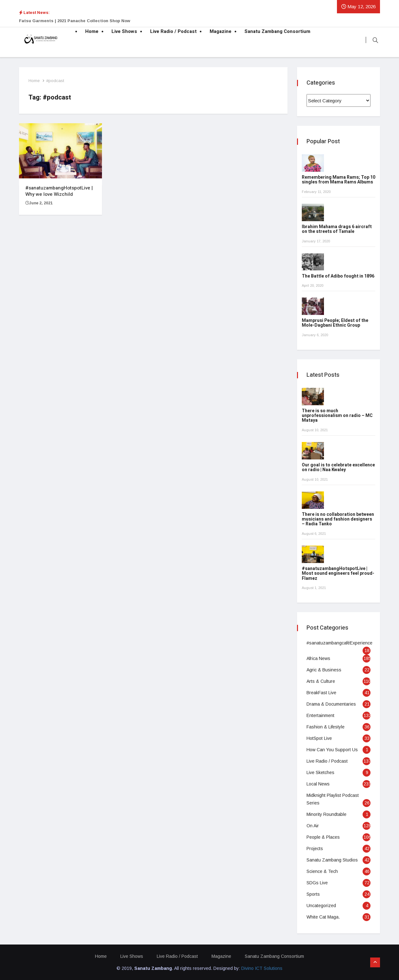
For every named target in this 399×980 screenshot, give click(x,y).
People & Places (323, 837)
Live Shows (124, 32)
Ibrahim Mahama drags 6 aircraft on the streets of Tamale (337, 229)
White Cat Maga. (323, 917)
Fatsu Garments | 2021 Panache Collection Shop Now (75, 21)
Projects (315, 849)
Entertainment (320, 715)
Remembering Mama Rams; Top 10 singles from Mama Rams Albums (339, 180)
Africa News (318, 658)
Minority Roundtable (326, 814)
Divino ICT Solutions (262, 968)
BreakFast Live (321, 693)
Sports (313, 894)
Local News (318, 784)
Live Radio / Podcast (173, 32)
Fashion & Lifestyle (326, 727)
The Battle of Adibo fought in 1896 (338, 276)
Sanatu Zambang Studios (332, 860)
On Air (313, 826)
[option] (136, 21)
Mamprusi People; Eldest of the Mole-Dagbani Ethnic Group (335, 323)
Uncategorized (321, 906)
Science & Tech (322, 871)
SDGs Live (317, 883)
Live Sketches (320, 772)
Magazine (221, 32)
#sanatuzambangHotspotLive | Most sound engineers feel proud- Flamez (338, 573)
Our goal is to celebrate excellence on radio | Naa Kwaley (338, 467)
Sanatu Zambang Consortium (277, 32)
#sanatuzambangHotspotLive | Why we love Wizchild (59, 191)
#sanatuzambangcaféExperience (339, 643)
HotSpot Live (319, 738)
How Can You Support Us (332, 750)
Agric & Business (324, 670)
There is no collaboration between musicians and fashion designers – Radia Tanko (338, 519)
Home (92, 32)
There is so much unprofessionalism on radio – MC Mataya (337, 416)
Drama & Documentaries (331, 704)
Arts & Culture (321, 681)
